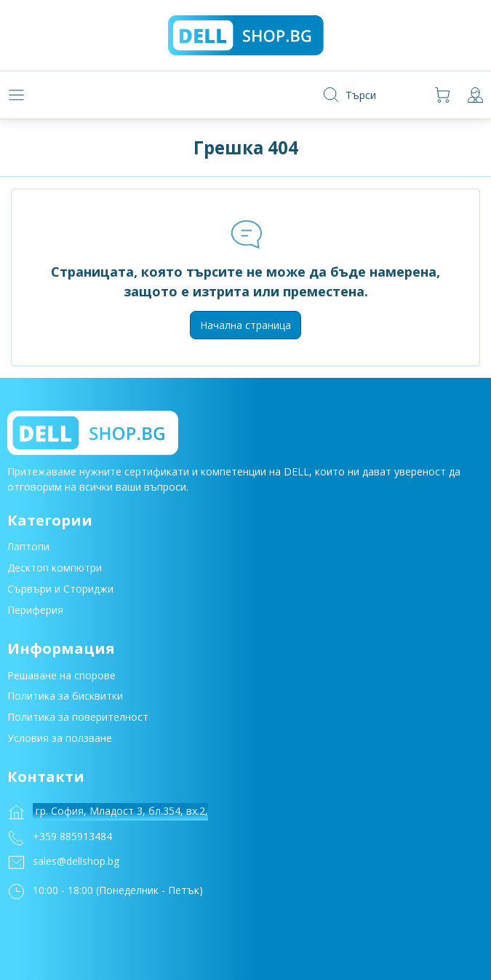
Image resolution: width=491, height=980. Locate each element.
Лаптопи (28, 549)
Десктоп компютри (55, 570)
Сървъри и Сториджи (60, 591)
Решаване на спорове (61, 677)
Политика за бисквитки (65, 698)
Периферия (35, 611)
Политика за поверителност (78, 719)
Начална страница (245, 325)
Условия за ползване (60, 740)
